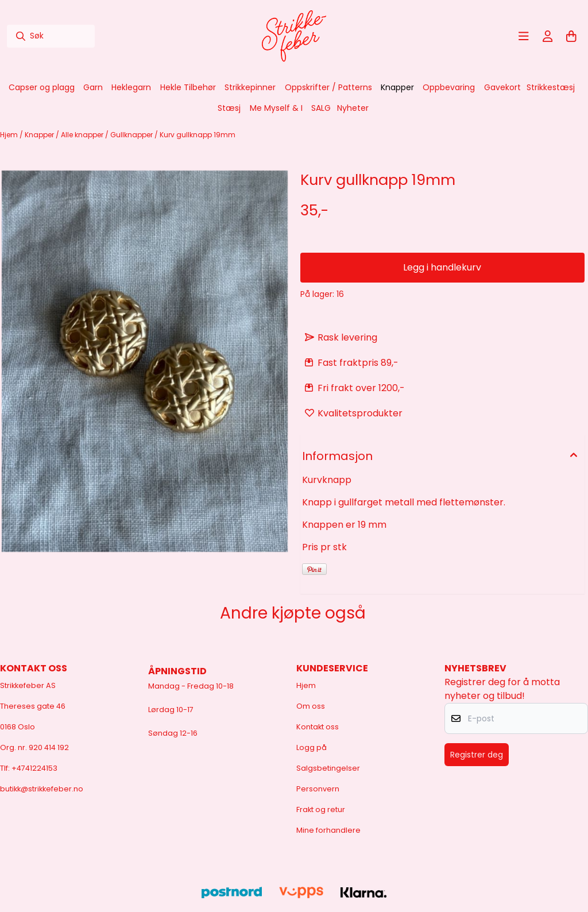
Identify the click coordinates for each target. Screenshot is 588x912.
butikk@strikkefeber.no (42, 789)
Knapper (40, 135)
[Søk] (51, 36)
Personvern (318, 789)
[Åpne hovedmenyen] (524, 36)
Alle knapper (83, 135)
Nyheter (353, 108)
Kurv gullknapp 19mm (198, 135)
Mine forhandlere (328, 830)
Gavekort (502, 87)
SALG (321, 108)
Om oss (311, 706)
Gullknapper (132, 135)
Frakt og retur (321, 809)
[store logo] (294, 36)
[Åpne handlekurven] (571, 36)
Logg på (312, 747)
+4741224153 (34, 768)
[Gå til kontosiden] (548, 36)
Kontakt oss (318, 727)
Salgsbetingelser (328, 768)
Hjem (10, 135)
